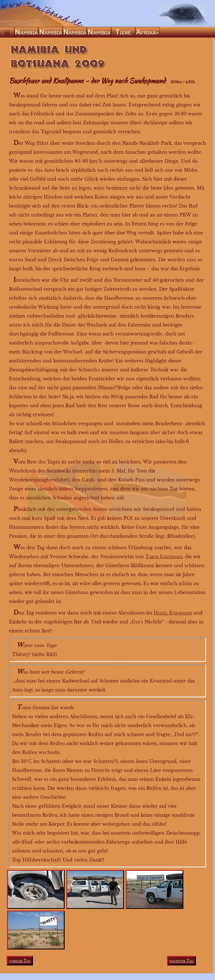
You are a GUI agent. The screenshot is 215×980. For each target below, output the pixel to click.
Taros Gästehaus (164, 557)
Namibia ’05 (51, 32)
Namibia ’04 (26, 32)
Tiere (123, 32)
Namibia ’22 (99, 32)
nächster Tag (182, 961)
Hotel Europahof (173, 613)
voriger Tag (20, 961)
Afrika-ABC (148, 32)
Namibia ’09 (75, 32)
